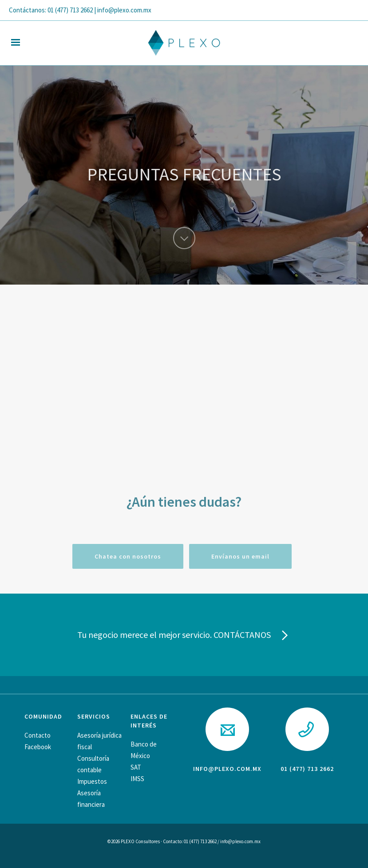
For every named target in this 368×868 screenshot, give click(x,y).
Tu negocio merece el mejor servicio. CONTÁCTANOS (184, 636)
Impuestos (92, 781)
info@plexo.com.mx (227, 769)
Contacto (38, 735)
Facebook (38, 747)
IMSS (137, 779)
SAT (136, 767)
